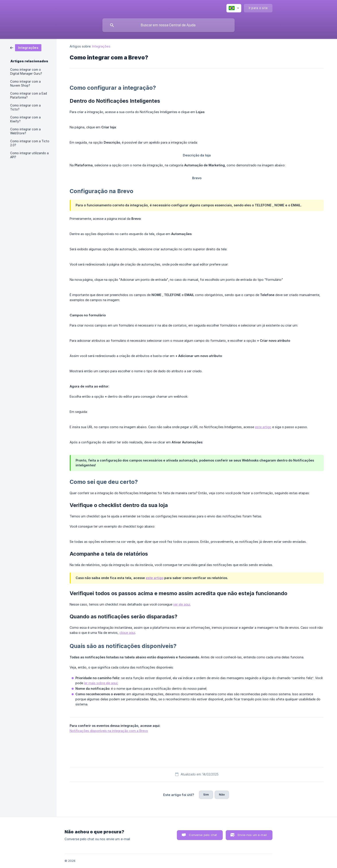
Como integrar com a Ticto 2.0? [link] (30, 143)
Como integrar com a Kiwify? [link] (25, 119)
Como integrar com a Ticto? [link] (25, 107)
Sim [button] (206, 794)
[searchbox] (168, 25)
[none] (234, 8)
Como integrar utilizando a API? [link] (29, 155)
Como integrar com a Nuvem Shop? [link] (25, 84)
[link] (26, 47)
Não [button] (222, 794)
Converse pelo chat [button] (203, 835)
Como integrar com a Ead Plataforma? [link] (29, 95)
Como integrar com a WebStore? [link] (25, 131)
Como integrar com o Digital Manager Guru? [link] (26, 72)
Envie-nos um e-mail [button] (252, 835)
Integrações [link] (101, 46)
